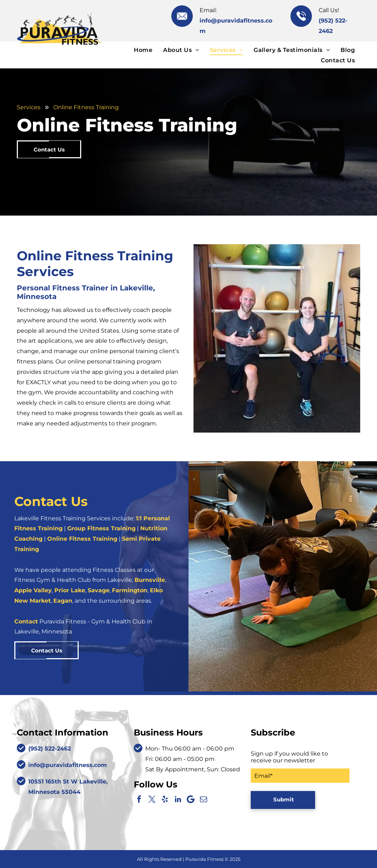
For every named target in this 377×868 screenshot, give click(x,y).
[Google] (191, 799)
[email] (204, 799)
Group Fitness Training (101, 528)
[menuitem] (143, 50)
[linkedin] (178, 799)
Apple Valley (33, 590)
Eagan (63, 601)
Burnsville (150, 580)
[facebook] (139, 799)
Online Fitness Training (82, 539)
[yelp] (165, 799)
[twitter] (152, 799)
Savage (99, 590)
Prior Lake (70, 590)
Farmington (130, 590)
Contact (26, 621)
